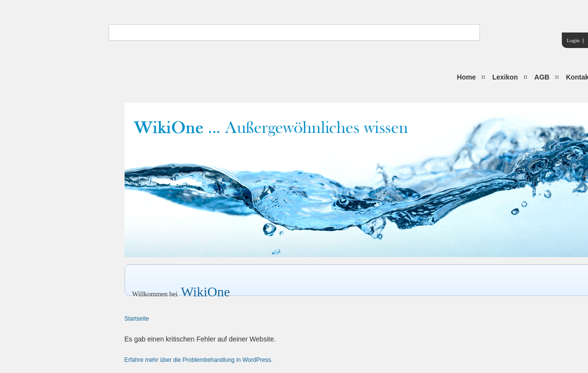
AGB (542, 77)
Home (467, 77)
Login (573, 40)
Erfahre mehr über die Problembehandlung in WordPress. (199, 360)
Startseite (137, 319)
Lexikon (505, 77)
